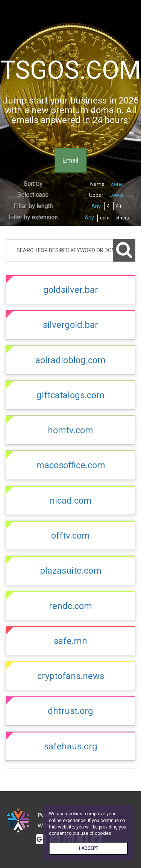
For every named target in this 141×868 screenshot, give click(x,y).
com (105, 218)
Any (96, 206)
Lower (117, 195)
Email (70, 160)
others (122, 218)
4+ (119, 206)
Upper (96, 195)
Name (97, 184)
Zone (117, 184)
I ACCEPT (89, 848)
